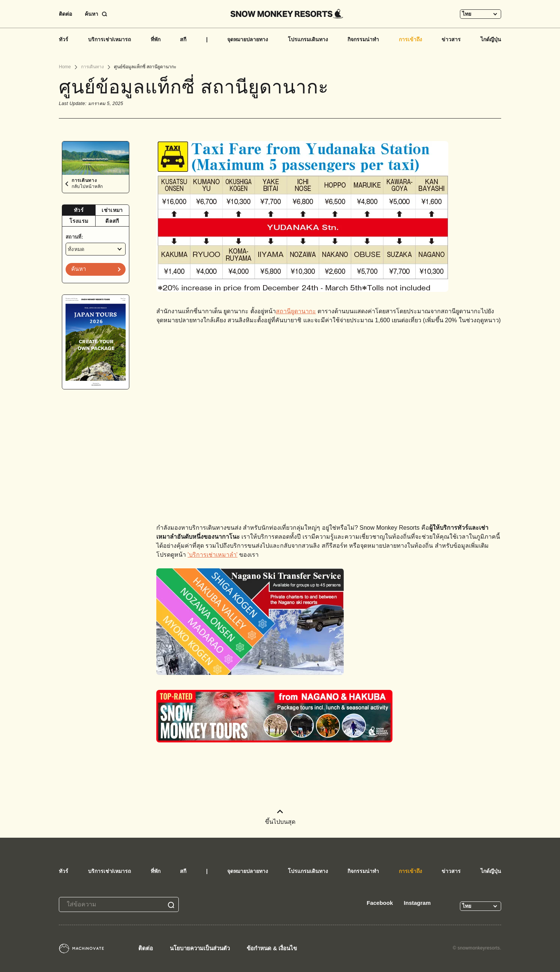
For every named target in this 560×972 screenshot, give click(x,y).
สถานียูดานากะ (296, 311)
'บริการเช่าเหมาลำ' (212, 555)
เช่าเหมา (112, 210)
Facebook (380, 903)
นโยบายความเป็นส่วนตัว (200, 948)
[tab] (79, 210)
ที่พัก (156, 39)
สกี (183, 39)
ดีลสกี (112, 221)
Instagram (417, 903)
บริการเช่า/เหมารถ (110, 39)
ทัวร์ (64, 39)
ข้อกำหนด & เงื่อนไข (272, 948)
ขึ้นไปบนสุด (280, 817)
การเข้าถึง (410, 39)
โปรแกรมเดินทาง (308, 39)
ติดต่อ (65, 14)
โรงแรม (79, 221)
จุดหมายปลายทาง (248, 39)
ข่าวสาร (451, 39)
